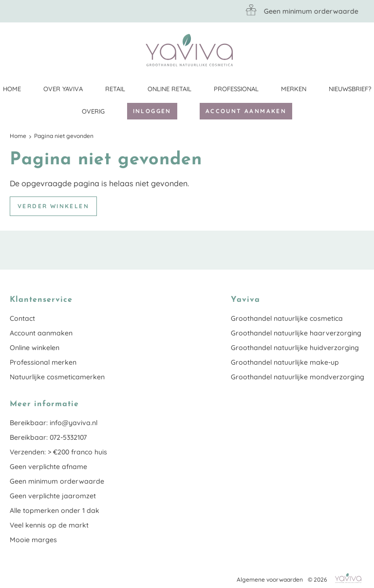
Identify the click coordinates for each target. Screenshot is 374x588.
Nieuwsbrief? (350, 89)
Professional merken (43, 362)
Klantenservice (357, 50)
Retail (115, 89)
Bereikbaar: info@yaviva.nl (54, 423)
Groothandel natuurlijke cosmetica (287, 318)
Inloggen (152, 111)
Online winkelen (35, 348)
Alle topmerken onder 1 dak (55, 510)
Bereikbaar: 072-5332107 (48, 437)
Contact (22, 318)
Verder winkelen (53, 206)
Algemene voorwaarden (270, 579)
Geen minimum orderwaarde (57, 481)
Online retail (169, 89)
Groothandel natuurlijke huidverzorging (295, 348)
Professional (236, 89)
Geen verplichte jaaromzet (53, 496)
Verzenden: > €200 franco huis (58, 452)
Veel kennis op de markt (49, 525)
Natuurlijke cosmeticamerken (57, 377)
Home (12, 89)
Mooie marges (33, 540)
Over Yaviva (63, 89)
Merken (294, 89)
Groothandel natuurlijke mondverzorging (298, 377)
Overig (93, 111)
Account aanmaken (246, 111)
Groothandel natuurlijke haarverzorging (296, 333)
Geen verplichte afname (48, 467)
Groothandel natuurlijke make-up (285, 362)
